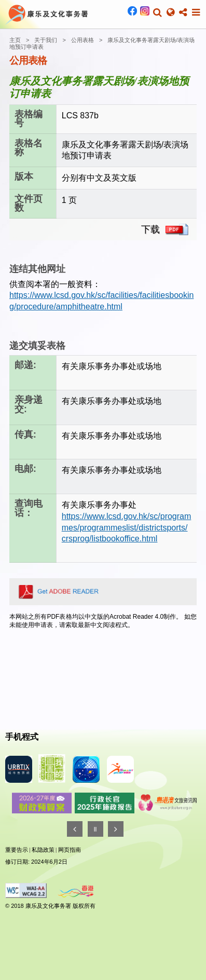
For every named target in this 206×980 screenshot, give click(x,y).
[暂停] (95, 829)
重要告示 (17, 850)
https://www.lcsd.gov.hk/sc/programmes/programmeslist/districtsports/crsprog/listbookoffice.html (127, 527)
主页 (15, 40)
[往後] (116, 829)
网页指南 (70, 850)
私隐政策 (43, 850)
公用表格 (83, 40)
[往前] (75, 829)
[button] (157, 12)
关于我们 (46, 40)
